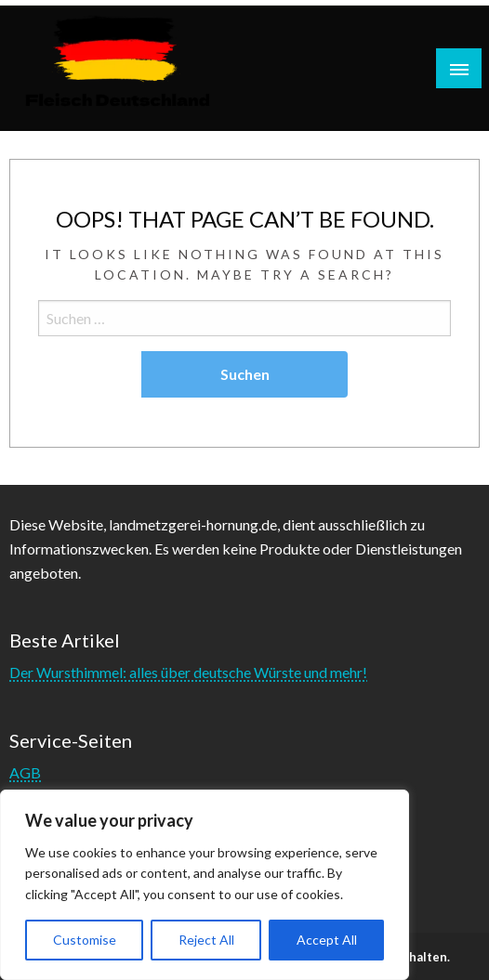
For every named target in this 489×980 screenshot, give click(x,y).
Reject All (206, 940)
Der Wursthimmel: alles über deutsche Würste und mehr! (188, 672)
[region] (205, 885)
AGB (25, 772)
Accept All (327, 940)
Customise (85, 940)
